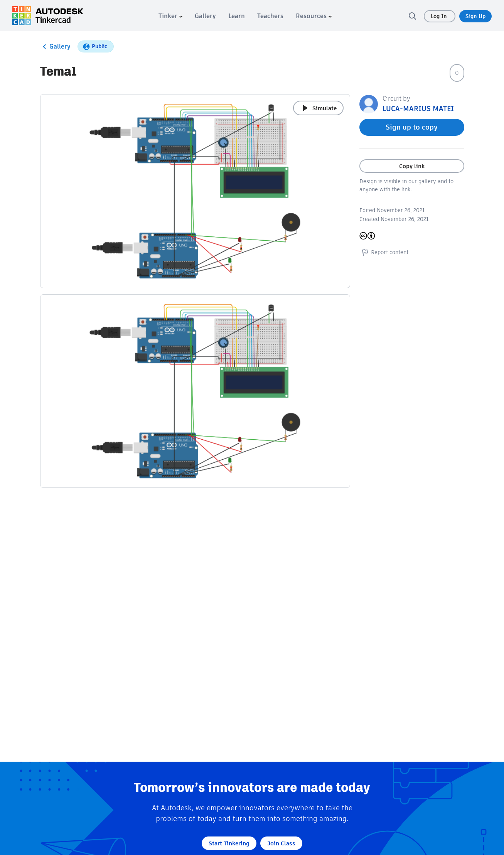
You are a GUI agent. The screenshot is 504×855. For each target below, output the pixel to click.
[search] (412, 16)
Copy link (412, 166)
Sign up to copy (412, 127)
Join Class (281, 843)
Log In (440, 16)
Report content (384, 252)
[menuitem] (170, 16)
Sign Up (475, 16)
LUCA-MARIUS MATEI (418, 109)
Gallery (55, 47)
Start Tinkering (229, 843)
